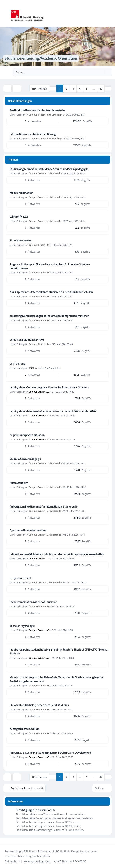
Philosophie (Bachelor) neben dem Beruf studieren (39, 705)
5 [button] (87, 89)
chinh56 (33, 368)
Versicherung (17, 364)
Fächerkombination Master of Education (33, 602)
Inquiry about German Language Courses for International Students (49, 387)
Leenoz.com (90, 851)
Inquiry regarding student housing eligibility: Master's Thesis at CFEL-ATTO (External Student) (59, 652)
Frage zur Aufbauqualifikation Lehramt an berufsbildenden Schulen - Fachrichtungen (50, 266)
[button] (108, 89)
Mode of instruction (21, 193)
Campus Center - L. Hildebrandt (45, 173)
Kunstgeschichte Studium (24, 729)
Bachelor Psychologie (22, 626)
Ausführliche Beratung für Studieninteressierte (37, 110)
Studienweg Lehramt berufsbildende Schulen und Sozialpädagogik (49, 169)
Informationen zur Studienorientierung (33, 134)
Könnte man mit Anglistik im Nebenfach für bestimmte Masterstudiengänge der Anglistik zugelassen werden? (57, 679)
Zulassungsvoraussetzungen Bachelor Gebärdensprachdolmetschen (49, 316)
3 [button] (73, 89)
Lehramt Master (19, 217)
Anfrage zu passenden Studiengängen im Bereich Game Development (50, 753)
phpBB (23, 851)
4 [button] (80, 89)
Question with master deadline (28, 530)
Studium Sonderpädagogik (25, 459)
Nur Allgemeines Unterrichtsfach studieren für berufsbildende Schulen (51, 292)
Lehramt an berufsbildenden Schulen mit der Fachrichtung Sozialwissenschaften (57, 554)
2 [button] (66, 89)
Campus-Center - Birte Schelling (45, 115)
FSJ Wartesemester (21, 240)
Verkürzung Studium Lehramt (27, 340)
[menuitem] (12, 861)
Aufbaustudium (19, 483)
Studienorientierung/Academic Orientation (41, 58)
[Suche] (101, 72)
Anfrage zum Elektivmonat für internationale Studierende (43, 507)
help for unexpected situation (27, 435)
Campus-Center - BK (39, 245)
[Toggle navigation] (110, 14)
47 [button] (101, 89)
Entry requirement (20, 578)
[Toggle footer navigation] (5, 841)
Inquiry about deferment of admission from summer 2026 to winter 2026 (53, 411)
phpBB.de (45, 856)
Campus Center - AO (39, 392)
